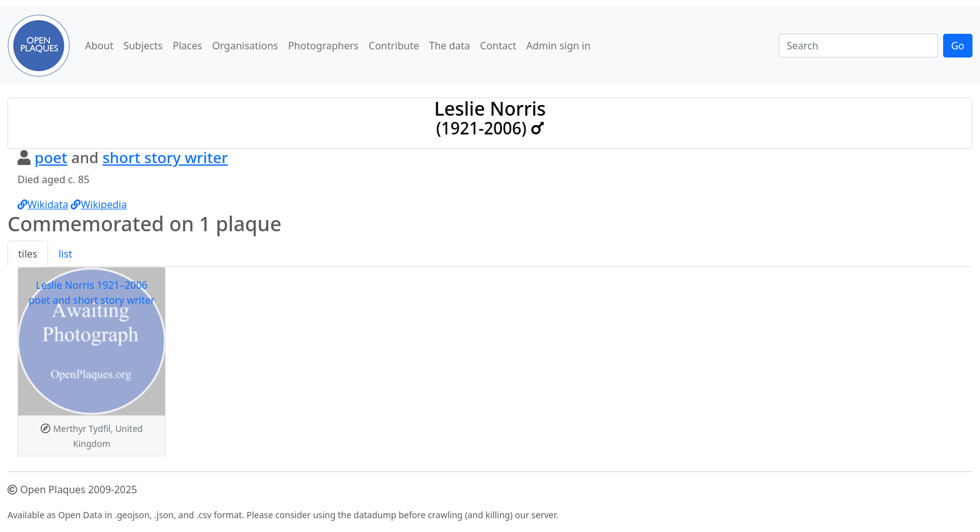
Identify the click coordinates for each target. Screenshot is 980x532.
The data (450, 46)
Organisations (245, 46)
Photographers (323, 46)
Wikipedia (99, 204)
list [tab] (66, 254)
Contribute (394, 46)
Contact (498, 46)
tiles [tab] (28, 254)
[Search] (858, 46)
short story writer (165, 157)
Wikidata (43, 204)
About (99, 46)
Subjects (143, 46)
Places (187, 46)
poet (51, 157)
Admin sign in (558, 46)
